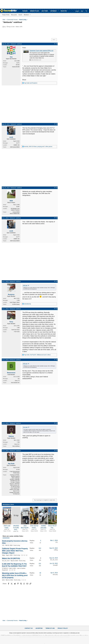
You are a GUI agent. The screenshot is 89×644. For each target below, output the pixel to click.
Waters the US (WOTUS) (11, 558)
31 (24, 555)
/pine (3, 580)
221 (40, 564)
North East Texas (16, 330)
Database (53, 11)
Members (26, 15)
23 (14, 570)
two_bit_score (6, 561)
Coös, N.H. (17, 444)
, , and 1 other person (38, 147)
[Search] (86, 11)
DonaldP (55, 565)
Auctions (45, 11)
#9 (55, 450)
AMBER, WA (17, 145)
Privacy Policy (63, 628)
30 (22, 555)
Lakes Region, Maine (15, 302)
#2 (55, 124)
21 (10, 570)
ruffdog (56, 550)
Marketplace (35, 11)
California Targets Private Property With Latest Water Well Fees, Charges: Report (15, 551)
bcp (5, 27)
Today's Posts (6, 15)
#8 (55, 423)
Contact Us (29, 628)
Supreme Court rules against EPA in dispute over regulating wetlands (51, 51)
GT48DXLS (5, 568)
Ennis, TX (17, 381)
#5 (55, 281)
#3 (55, 188)
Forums (25, 11)
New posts (14, 15)
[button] (58, 11)
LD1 (3, 545)
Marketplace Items (8, 504)
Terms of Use (50, 628)
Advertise (39, 628)
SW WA (18, 65)
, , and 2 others (37, 355)
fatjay (4, 555)
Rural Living (17, 545)
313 (40, 548)
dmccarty (55, 575)
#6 (55, 309)
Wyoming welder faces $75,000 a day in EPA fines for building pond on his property (15, 575)
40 (40, 573)
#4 (55, 218)
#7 (55, 360)
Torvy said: (25, 427)
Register (64, 11)
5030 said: (25, 285)
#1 (55, 44)
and (31, 83)
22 (12, 570)
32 (27, 555)
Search (20, 15)
